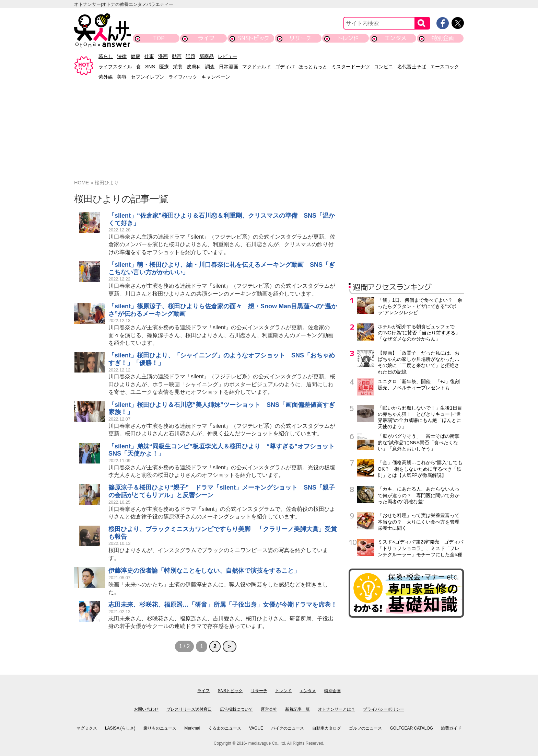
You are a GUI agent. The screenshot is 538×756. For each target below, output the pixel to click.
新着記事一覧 (297, 709)
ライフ (206, 38)
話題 (190, 56)
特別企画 (443, 38)
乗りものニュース (160, 728)
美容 (122, 77)
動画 (177, 56)
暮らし (106, 56)
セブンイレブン (148, 77)
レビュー (227, 56)
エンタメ (395, 38)
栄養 (178, 67)
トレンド (348, 38)
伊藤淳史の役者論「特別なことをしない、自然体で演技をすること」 (204, 571)
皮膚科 (194, 67)
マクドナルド (257, 67)
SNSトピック (253, 38)
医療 (164, 67)
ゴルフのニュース (365, 728)
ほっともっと (313, 67)
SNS (150, 67)
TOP (159, 38)
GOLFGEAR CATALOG (412, 728)
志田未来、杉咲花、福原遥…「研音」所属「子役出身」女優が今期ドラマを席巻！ (223, 605)
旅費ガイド (451, 728)
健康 (136, 56)
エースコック (445, 67)
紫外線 (106, 77)
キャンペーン (216, 77)
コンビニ (384, 67)
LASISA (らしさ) (120, 728)
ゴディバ (285, 67)
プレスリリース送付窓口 (189, 709)
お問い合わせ (146, 709)
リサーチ (301, 38)
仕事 (149, 56)
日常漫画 (229, 67)
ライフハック (183, 77)
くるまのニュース (225, 728)
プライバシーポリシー (384, 709)
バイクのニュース (288, 728)
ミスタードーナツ (351, 67)
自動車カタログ (327, 728)
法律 (122, 56)
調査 (210, 67)
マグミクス (87, 728)
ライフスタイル (115, 67)
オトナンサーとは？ (337, 709)
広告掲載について (236, 709)
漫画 (163, 56)
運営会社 (269, 709)
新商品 (207, 56)
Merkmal (192, 728)
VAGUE (256, 728)
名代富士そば (412, 67)
